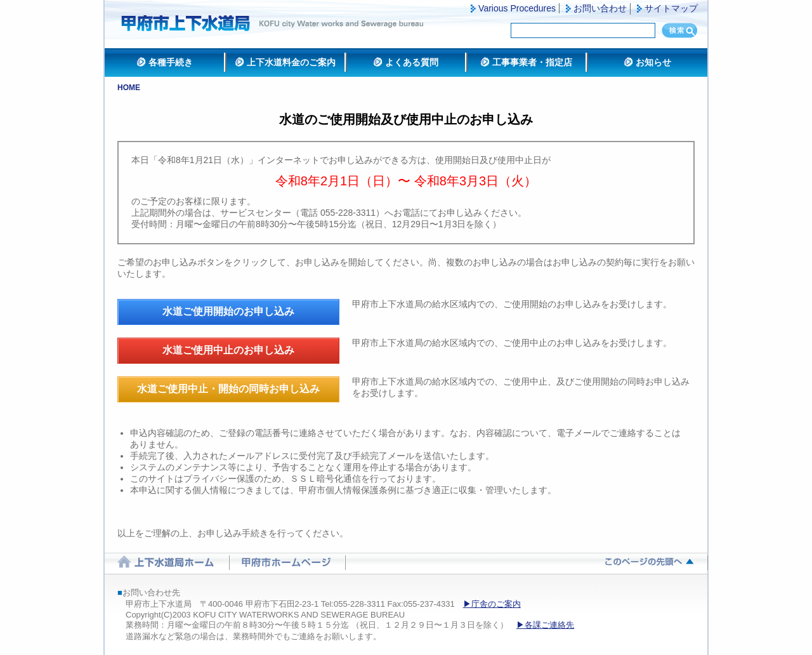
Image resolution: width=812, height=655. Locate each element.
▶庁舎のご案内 (492, 604)
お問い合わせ (600, 8)
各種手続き (171, 62)
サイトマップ (671, 8)
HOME (129, 88)
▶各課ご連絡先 (545, 625)
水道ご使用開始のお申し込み (228, 311)
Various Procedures (517, 8)
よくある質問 (412, 62)
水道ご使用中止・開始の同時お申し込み (228, 389)
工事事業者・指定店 (532, 62)
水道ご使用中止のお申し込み (228, 350)
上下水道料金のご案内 (291, 62)
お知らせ (653, 62)
